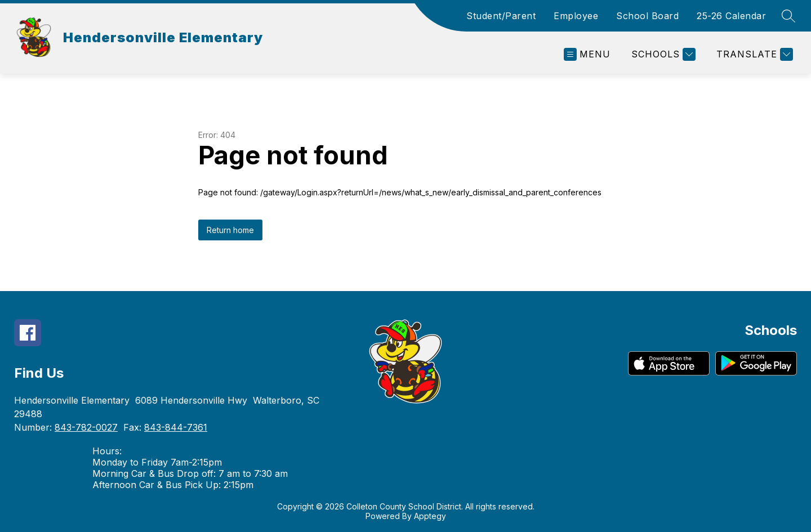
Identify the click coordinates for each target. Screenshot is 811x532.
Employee (576, 16)
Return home (230, 230)
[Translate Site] (753, 54)
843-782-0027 (86, 427)
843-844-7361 (176, 427)
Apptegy (430, 516)
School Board (647, 16)
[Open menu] (587, 54)
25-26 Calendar (731, 16)
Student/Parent (501, 16)
